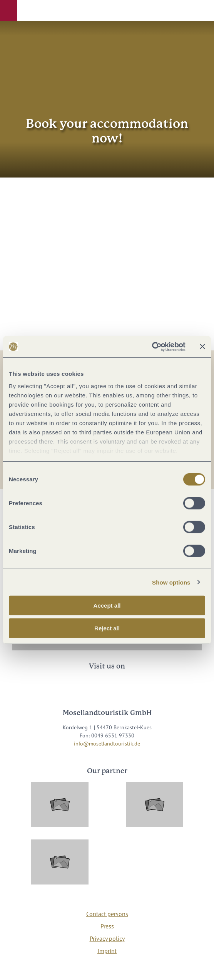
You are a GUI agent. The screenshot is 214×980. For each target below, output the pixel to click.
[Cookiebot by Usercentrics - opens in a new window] (152, 347)
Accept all (107, 606)
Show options (171, 582)
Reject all (107, 628)
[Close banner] (202, 347)
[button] (8, 10)
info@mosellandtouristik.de (107, 744)
